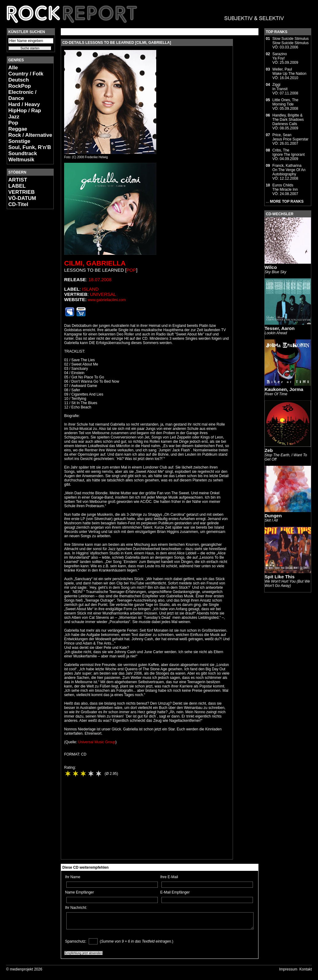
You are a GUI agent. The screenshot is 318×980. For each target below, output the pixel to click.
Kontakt (306, 969)
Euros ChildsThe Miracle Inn (285, 187)
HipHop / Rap (25, 111)
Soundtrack (23, 153)
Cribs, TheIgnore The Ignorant (288, 152)
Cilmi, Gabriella (95, 263)
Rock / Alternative (30, 135)
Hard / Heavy (24, 104)
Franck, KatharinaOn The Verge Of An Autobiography (289, 170)
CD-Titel (18, 204)
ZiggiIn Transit (280, 87)
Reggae (18, 129)
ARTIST (18, 180)
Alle (13, 68)
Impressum (288, 969)
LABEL (17, 186)
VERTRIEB (21, 192)
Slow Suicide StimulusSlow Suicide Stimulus (290, 41)
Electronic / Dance (22, 95)
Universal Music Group (97, 742)
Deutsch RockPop (20, 83)
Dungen (273, 516)
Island (90, 289)
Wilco (271, 267)
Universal (103, 294)
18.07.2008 (100, 279)
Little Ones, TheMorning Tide (285, 102)
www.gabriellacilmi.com (107, 300)
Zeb (269, 450)
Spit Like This (280, 577)
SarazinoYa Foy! (279, 56)
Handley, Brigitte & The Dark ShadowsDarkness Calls (288, 120)
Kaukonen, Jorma (284, 389)
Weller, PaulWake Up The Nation (289, 71)
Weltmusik (21, 160)
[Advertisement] (25, 305)
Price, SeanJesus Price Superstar (290, 137)
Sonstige (19, 141)
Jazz (14, 117)
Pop (13, 123)
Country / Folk (26, 74)
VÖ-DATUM (22, 198)
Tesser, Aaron (280, 328)
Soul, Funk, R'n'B (30, 147)
